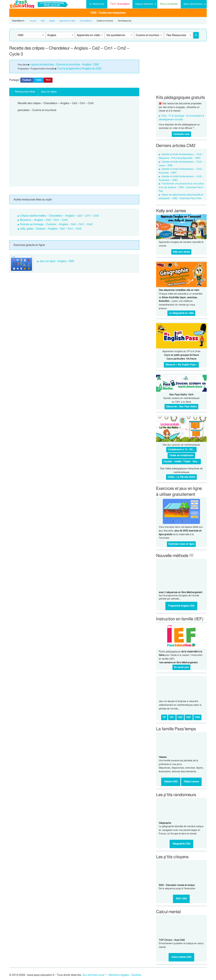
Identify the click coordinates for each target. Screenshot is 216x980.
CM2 (43, 21)
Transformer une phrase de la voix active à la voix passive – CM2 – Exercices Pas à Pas (181, 187)
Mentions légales (119, 975)
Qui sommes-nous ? (94, 975)
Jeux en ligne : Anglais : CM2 (57, 261)
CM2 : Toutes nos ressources (108, 13)
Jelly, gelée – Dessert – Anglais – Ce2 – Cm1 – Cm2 (51, 229)
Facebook (27, 80)
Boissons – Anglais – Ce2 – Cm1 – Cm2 (44, 220)
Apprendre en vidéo (67, 21)
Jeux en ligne (49, 92)
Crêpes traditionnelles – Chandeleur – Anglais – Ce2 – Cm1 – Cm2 (60, 216)
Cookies (136, 975)
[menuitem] (97, 4)
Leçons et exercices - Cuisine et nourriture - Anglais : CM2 (65, 64)
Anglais (52, 21)
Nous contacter (169, 4)
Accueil (33, 21)
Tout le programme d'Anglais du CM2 (79, 69)
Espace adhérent (144, 4)
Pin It (48, 80)
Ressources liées (25, 92)
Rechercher (97, 4)
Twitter (38, 80)
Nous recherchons (193, 4)
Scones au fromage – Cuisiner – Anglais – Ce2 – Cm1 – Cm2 (56, 224)
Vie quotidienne (86, 21)
